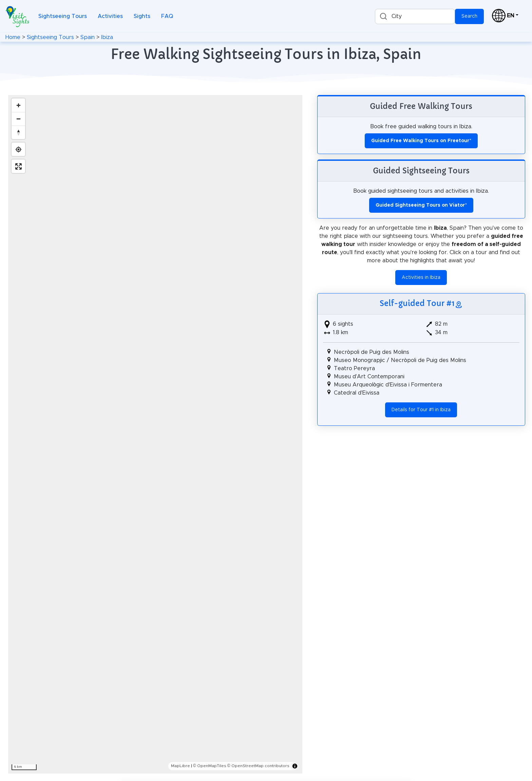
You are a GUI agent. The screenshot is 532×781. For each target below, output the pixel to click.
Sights (142, 16)
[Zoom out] (18, 119)
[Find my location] (18, 149)
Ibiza (107, 37)
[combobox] (415, 16)
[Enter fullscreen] (18, 166)
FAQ (167, 16)
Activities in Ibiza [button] (421, 278)
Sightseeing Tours (63, 16)
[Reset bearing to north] (18, 132)
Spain (88, 37)
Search (469, 16)
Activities (110, 16)
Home (13, 37)
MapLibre (180, 766)
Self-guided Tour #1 (417, 303)
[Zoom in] (18, 105)
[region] (155, 434)
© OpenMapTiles (210, 766)
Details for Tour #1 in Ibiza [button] (421, 410)
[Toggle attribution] (295, 766)
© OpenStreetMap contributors (258, 766)
